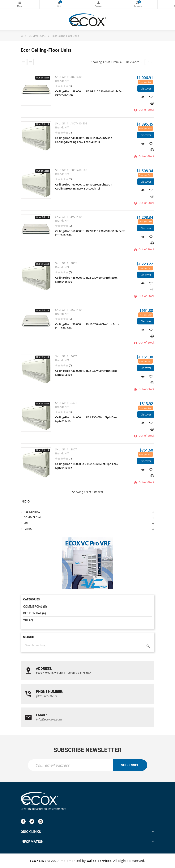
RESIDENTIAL (32, 512)
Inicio (25, 501)
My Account (98, 3)
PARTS (28, 529)
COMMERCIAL (32, 517)
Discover (146, 88)
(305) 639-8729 (46, 696)
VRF (26, 523)
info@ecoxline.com (49, 719)
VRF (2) (28, 620)
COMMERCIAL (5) (35, 607)
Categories (20, 3)
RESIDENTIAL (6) (34, 613)
